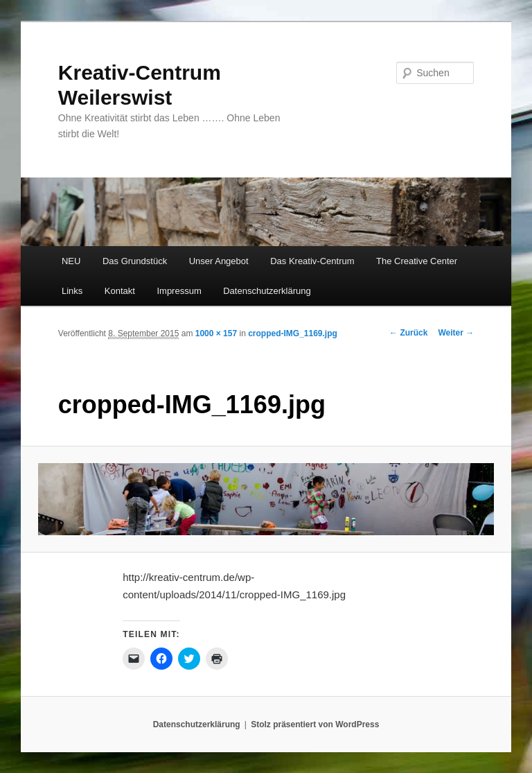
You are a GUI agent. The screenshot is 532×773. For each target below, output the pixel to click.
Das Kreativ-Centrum (312, 261)
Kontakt (120, 291)
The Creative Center (417, 261)
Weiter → (456, 333)
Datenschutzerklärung (267, 291)
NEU (71, 261)
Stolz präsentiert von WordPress (315, 724)
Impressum (179, 291)
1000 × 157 (216, 333)
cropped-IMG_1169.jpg (293, 333)
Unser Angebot (219, 261)
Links (72, 291)
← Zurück (408, 333)
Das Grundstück (135, 261)
